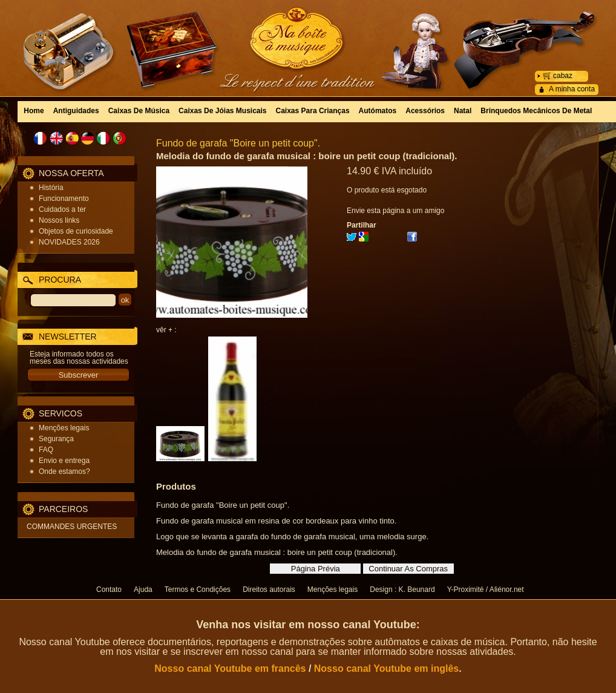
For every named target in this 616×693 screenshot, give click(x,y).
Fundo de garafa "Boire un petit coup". (238, 143)
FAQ (46, 450)
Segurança (56, 439)
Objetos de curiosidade (76, 231)
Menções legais (64, 428)
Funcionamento (64, 199)
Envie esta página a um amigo (395, 211)
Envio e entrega (64, 461)
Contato (109, 590)
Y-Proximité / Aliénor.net (486, 590)
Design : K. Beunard (402, 590)
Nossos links (59, 220)
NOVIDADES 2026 (69, 242)
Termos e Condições (198, 590)
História (51, 188)
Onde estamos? (64, 471)
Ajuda (143, 590)
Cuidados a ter (62, 209)
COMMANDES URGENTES (72, 527)
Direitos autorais (269, 590)
